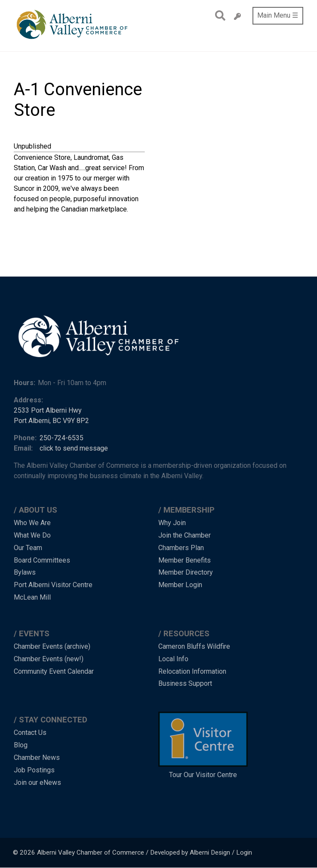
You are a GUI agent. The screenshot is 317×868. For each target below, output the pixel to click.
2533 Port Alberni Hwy (48, 410)
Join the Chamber (185, 535)
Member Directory (186, 572)
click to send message (74, 448)
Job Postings (34, 770)
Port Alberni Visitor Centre (53, 585)
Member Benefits (185, 560)
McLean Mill (32, 597)
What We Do (32, 535)
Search (218, 16)
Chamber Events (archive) (52, 646)
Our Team (28, 548)
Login (244, 852)
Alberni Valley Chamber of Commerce (91, 852)
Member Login (180, 585)
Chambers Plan (181, 548)
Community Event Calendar (54, 671)
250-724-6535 (62, 438)
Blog (21, 745)
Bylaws (25, 572)
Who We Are (32, 523)
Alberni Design (210, 852)
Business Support (185, 683)
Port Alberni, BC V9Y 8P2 (51, 421)
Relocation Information (192, 671)
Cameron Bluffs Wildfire (194, 646)
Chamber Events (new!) (49, 659)
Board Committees (42, 560)
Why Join (172, 523)
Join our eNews (37, 782)
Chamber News (37, 758)
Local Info (173, 659)
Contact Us (30, 733)
